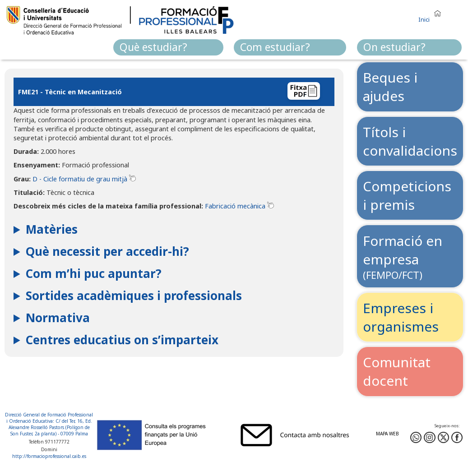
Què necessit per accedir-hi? (107, 251)
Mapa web (387, 434)
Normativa (58, 318)
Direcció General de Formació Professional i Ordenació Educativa (49, 418)
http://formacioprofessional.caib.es (49, 456)
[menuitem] (168, 47)
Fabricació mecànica (235, 206)
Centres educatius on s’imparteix (122, 340)
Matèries (52, 229)
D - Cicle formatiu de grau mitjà (80, 179)
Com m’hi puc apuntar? (94, 273)
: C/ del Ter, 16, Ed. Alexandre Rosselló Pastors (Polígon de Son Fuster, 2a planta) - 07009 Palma (50, 427)
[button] (432, 15)
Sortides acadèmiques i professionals (134, 296)
